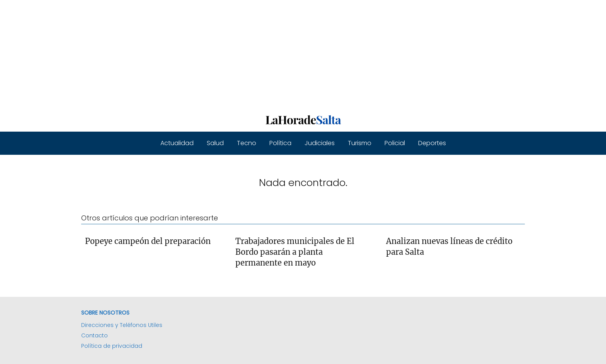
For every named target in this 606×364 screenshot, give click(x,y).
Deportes (432, 143)
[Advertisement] (232, 54)
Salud (215, 143)
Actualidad (177, 143)
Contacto (94, 335)
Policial (395, 143)
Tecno (247, 143)
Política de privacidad (112, 346)
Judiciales (320, 143)
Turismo (360, 143)
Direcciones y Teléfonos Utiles (122, 325)
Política (280, 143)
